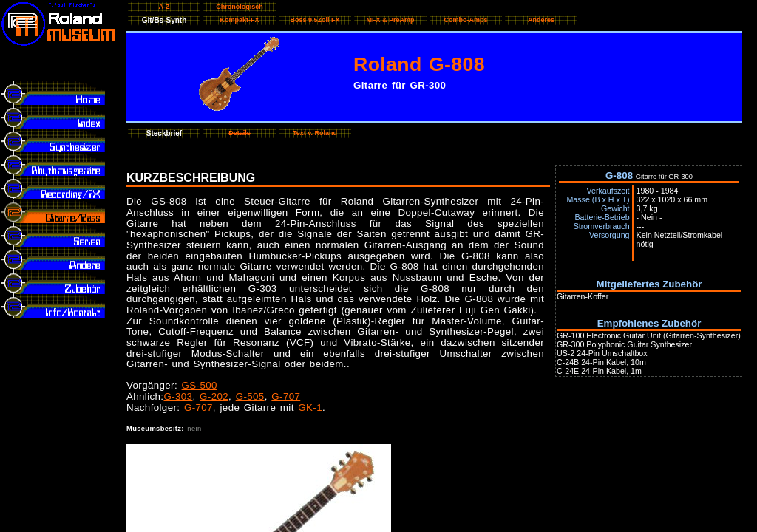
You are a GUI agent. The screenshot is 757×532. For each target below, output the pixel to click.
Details (240, 133)
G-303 (178, 396)
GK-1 (310, 407)
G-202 (214, 396)
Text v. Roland (315, 133)
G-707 (286, 396)
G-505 (250, 396)
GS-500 (200, 385)
